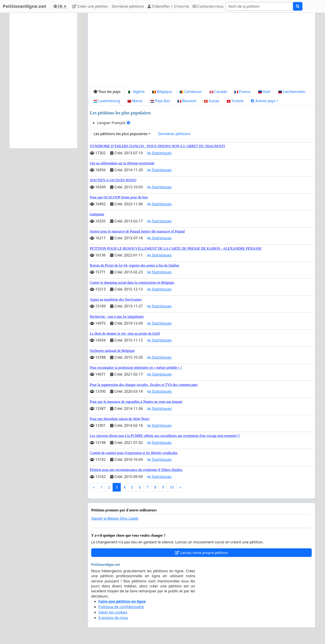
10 (172, 487)
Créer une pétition (90, 6)
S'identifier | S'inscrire (168, 6)
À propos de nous (113, 618)
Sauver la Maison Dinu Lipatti (115, 518)
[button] (265, 101)
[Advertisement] (201, 52)
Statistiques (160, 153)
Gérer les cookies (113, 612)
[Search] (259, 6)
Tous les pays (107, 92)
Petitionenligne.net (24, 6)
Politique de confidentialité (121, 607)
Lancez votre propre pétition (201, 553)
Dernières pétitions (128, 6)
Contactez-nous (208, 6)
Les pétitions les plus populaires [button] (121, 134)
